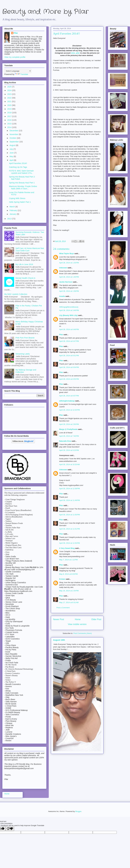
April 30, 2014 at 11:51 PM (69, 529)
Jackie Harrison (66, 282)
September (14, 142)
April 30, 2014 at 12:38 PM (69, 489)
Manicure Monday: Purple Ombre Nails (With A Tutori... (23, 187)
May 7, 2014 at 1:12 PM (68, 560)
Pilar (61, 335)
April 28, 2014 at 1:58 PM (69, 291)
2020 (10, 105)
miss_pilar (75, 53)
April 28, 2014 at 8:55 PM (69, 379)
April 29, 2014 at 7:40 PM (69, 436)
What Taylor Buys (67, 253)
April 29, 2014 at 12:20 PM (69, 410)
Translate (22, 74)
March (12, 207)
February (14, 210)
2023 (10, 94)
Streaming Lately (23, 354)
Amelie (62, 296)
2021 (10, 101)
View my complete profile (15, 57)
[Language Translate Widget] (18, 71)
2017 (10, 116)
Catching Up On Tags (18, 167)
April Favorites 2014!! (18, 163)
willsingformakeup (67, 401)
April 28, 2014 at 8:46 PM (69, 329)
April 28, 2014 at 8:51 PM (69, 356)
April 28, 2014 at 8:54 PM (69, 367)
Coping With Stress (17, 198)
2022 (10, 98)
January (13, 214)
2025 (10, 87)
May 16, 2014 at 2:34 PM (69, 591)
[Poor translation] (10, 829)
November (14, 134)
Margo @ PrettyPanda (68, 429)
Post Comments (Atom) (83, 633)
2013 (10, 219)
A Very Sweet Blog (67, 548)
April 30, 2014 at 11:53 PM (69, 543)
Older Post (96, 619)
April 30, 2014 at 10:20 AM (69, 464)
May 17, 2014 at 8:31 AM (69, 602)
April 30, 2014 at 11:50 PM (69, 515)
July (11, 149)
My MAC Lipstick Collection (16, 294)
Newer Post (59, 619)
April (12, 160)
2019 (10, 109)
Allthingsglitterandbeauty (69, 307)
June (12, 153)
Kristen (62, 579)
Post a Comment (63, 608)
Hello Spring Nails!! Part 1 (20, 202)
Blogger (78, 811)
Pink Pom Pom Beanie (25, 338)
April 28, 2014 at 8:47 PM (69, 341)
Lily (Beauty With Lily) (68, 315)
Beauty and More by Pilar (45, 12)
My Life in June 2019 (24, 264)
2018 (10, 113)
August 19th (59, 640)
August (13, 145)
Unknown (63, 268)
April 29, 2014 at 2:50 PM (69, 424)
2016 (10, 120)
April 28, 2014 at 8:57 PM (69, 396)
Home (78, 619)
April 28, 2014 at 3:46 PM (69, 310)
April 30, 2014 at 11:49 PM (69, 500)
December (14, 131)
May (12, 156)
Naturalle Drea (65, 441)
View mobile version (77, 624)
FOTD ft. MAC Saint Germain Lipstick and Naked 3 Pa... (21, 172)
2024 (10, 90)
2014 (10, 127)
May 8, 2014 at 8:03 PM (68, 574)
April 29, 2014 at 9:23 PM (69, 450)
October (13, 138)
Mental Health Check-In (25, 278)
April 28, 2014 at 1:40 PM (69, 277)
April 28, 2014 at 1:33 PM (69, 263)
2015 (10, 124)
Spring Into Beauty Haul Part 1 (22, 183)
